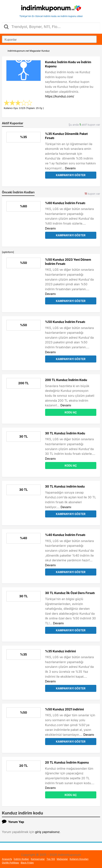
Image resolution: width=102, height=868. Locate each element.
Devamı (70, 168)
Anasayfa (7, 859)
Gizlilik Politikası (10, 863)
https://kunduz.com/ (60, 96)
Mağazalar (62, 859)
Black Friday (27, 863)
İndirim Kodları (21, 859)
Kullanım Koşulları (79, 859)
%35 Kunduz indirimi (61, 651)
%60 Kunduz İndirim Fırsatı (65, 203)
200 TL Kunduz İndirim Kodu (66, 380)
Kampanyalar (38, 859)
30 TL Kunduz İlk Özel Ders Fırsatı (70, 593)
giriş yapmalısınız (47, 832)
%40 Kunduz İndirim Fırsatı (65, 535)
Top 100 (51, 859)
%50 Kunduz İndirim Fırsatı (65, 322)
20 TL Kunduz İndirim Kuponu (67, 762)
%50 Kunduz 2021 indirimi (65, 709)
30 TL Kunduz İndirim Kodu (65, 433)
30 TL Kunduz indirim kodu (65, 486)
